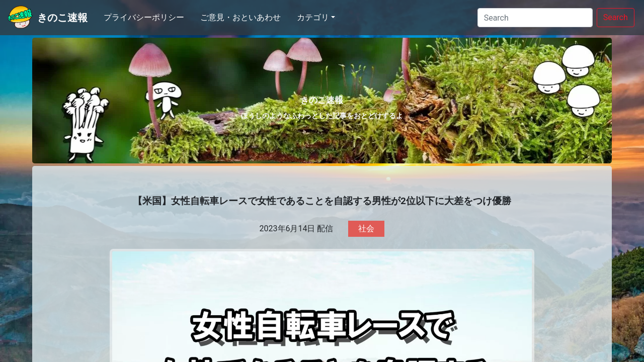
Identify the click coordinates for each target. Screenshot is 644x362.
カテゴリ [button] (313, 17)
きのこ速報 (62, 18)
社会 (366, 229)
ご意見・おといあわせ (240, 17)
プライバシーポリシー (144, 17)
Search (616, 17)
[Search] (535, 18)
